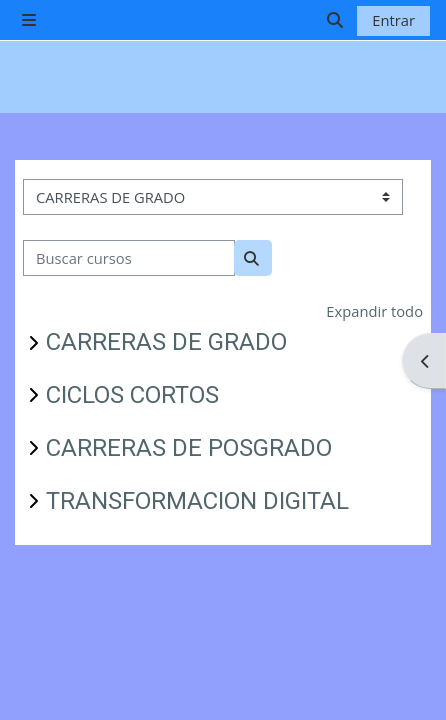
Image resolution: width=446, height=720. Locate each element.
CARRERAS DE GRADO (166, 342)
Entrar (393, 20)
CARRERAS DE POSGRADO (189, 448)
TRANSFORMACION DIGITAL (197, 501)
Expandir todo (374, 311)
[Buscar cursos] (129, 258)
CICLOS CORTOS (132, 395)
